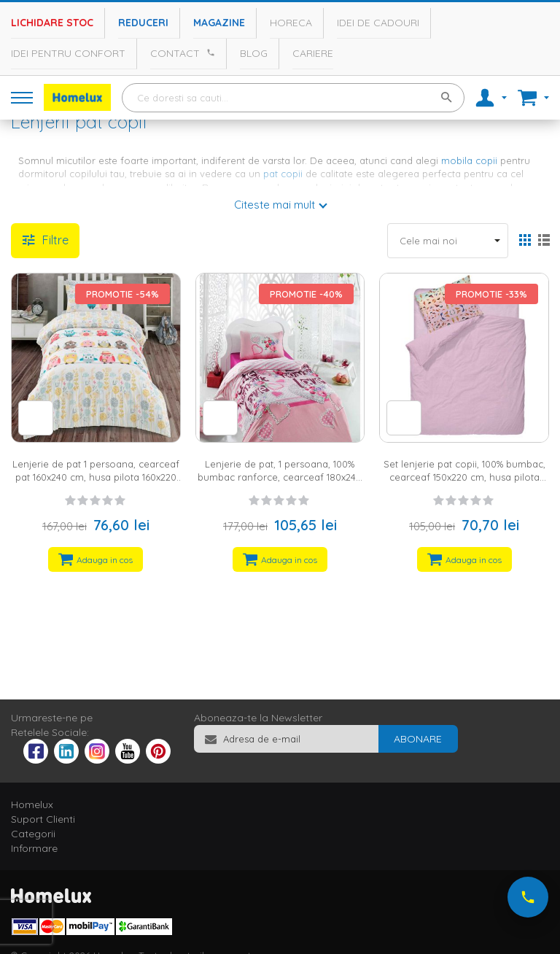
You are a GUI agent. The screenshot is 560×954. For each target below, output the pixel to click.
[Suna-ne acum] (528, 897)
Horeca (291, 23)
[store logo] (77, 97)
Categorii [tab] (33, 834)
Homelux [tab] (32, 804)
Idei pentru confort (68, 53)
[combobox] (293, 98)
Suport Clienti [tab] (43, 819)
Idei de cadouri (378, 23)
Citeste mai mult (275, 205)
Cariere (313, 53)
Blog (254, 53)
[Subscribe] (418, 739)
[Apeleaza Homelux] (209, 53)
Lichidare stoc (52, 23)
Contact (175, 53)
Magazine (219, 23)
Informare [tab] (34, 848)
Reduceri (143, 23)
